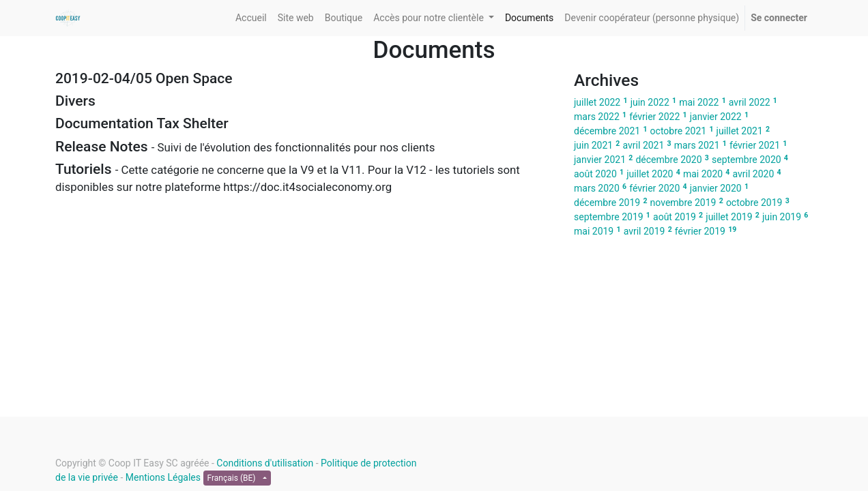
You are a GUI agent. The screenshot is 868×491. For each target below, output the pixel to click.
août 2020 (595, 174)
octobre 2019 (754, 203)
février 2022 (654, 117)
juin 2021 (593, 145)
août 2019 (675, 217)
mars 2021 (697, 145)
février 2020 (654, 188)
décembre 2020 (668, 160)
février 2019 (700, 231)
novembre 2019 (683, 203)
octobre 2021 (679, 131)
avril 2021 (644, 145)
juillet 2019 (729, 217)
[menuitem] (251, 18)
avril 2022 (750, 102)
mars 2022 (597, 117)
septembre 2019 (609, 217)
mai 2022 (699, 102)
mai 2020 (703, 174)
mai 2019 (594, 231)
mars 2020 (597, 188)
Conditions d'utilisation (265, 463)
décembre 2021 (607, 131)
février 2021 (755, 145)
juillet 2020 (650, 174)
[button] (304, 79)
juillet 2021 (740, 131)
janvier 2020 (716, 188)
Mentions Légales (163, 477)
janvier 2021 (600, 160)
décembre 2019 (607, 203)
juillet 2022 (597, 102)
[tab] (304, 79)
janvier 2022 (716, 117)
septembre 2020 (747, 160)
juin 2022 (650, 102)
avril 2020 (754, 174)
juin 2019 (782, 217)
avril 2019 (645, 231)
